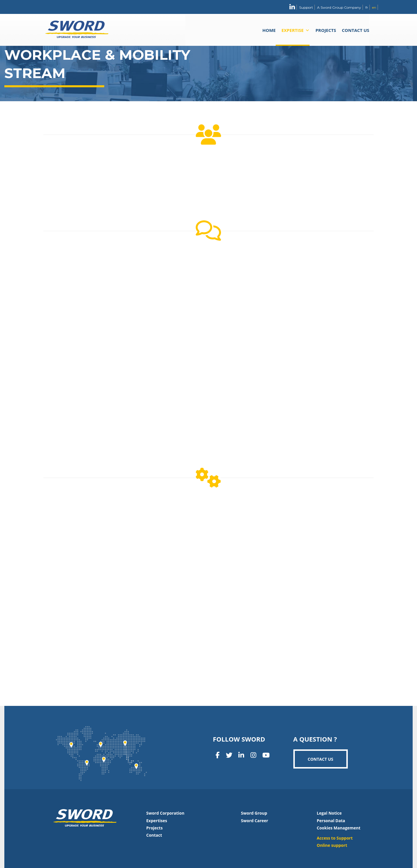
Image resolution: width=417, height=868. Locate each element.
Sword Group (254, 813)
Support (306, 7)
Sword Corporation (165, 813)
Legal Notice (329, 813)
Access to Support (335, 838)
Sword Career (255, 821)
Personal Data (331, 821)
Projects (326, 30)
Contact (154, 835)
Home (269, 30)
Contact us (356, 30)
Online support (332, 845)
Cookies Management (339, 828)
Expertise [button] (296, 30)
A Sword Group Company (339, 7)
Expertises (157, 821)
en (374, 7)
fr (367, 7)
